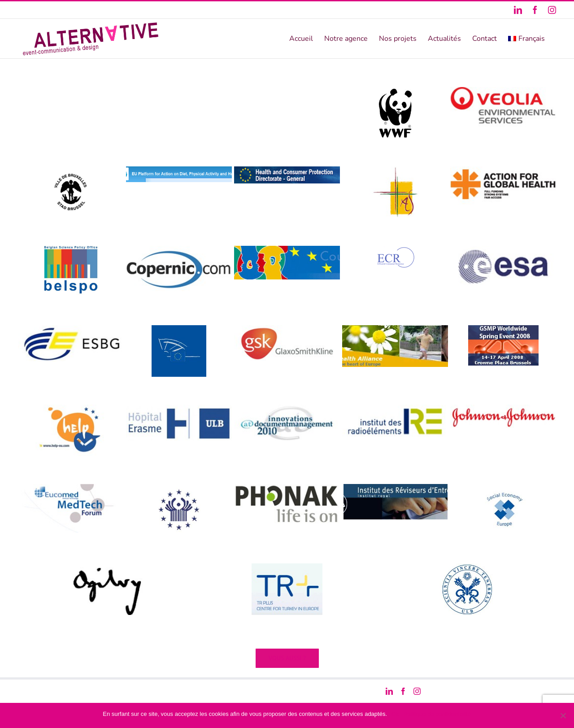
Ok (395, 714)
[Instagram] (417, 691)
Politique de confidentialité (437, 714)
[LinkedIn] (389, 691)
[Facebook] (403, 691)
